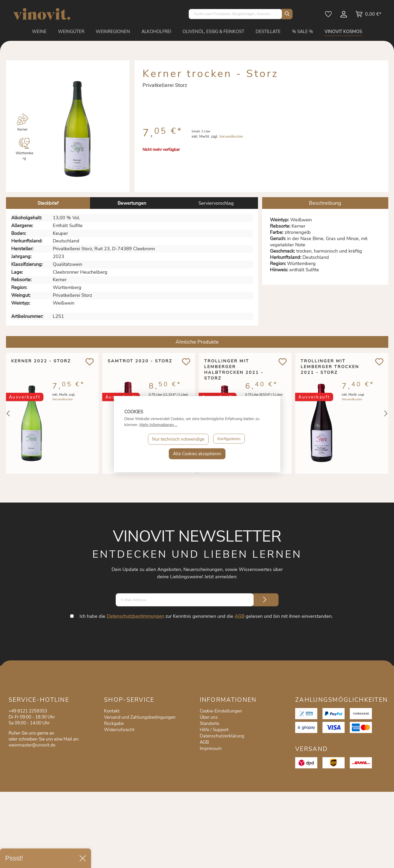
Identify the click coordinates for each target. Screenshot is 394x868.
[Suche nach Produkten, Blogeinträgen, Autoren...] (235, 14)
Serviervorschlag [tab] (216, 203)
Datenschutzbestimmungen (136, 616)
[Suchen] (286, 14)
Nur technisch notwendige (176, 439)
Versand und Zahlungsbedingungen (140, 717)
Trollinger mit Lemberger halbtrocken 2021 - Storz (234, 367)
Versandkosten (231, 136)
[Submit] (265, 600)
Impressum (211, 748)
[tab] (48, 203)
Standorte (209, 724)
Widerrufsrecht (119, 730)
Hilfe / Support (214, 730)
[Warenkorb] (368, 16)
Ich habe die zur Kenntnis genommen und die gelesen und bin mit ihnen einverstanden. (207, 616)
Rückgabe (114, 724)
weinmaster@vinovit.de (32, 745)
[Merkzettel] (329, 16)
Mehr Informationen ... (158, 425)
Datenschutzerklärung (222, 736)
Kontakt (112, 711)
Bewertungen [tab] (132, 203)
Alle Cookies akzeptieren (197, 454)
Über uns (209, 717)
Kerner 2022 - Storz (41, 361)
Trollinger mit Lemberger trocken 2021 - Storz (330, 367)
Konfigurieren (229, 439)
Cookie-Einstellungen (221, 711)
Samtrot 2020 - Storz (140, 361)
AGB (240, 616)
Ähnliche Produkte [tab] (197, 342)
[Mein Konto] (344, 16)
